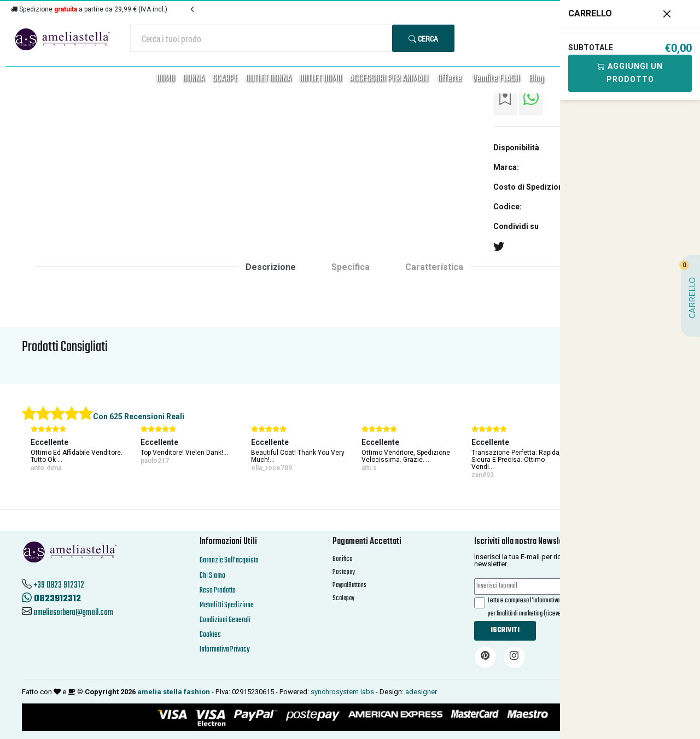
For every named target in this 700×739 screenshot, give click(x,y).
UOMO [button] (166, 79)
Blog (536, 79)
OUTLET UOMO (320, 79)
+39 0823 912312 (59, 585)
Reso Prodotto (218, 591)
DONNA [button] (194, 79)
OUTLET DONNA (269, 79)
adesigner (421, 692)
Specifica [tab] (351, 267)
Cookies (210, 635)
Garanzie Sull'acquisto (229, 561)
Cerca (423, 39)
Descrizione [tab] (271, 267)
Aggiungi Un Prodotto (630, 73)
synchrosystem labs (342, 692)
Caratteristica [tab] (434, 267)
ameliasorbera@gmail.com (73, 613)
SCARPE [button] (225, 79)
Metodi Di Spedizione (227, 605)
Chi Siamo (212, 576)
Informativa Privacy (224, 650)
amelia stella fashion (174, 692)
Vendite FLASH (496, 79)
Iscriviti (505, 630)
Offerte (450, 79)
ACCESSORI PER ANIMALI (389, 79)
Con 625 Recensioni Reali (139, 417)
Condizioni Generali (225, 620)
